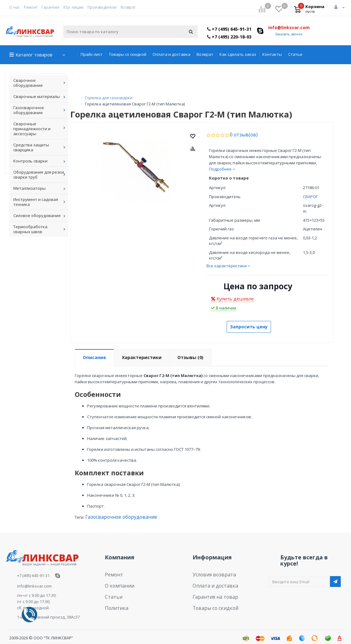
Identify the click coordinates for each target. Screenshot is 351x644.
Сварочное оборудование (28, 83)
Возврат (128, 7)
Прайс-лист (92, 54)
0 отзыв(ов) (241, 128)
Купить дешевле (233, 292)
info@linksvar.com (289, 27)
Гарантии (50, 7)
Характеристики (142, 351)
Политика (114, 595)
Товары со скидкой (128, 54)
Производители (102, 7)
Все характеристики (228, 259)
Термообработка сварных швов (30, 229)
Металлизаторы (29, 188)
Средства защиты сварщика (31, 147)
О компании (117, 576)
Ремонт (31, 7)
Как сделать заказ (238, 54)
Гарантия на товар (211, 586)
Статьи (295, 54)
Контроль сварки (30, 161)
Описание (94, 351)
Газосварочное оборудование (29, 110)
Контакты (272, 54)
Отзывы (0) (190, 351)
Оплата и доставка (171, 54)
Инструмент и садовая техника (36, 202)
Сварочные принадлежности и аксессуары (32, 129)
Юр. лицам (73, 7)
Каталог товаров (34, 55)
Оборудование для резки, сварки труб (39, 175)
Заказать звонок (289, 34)
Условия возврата (211, 567)
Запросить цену (249, 320)
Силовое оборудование (37, 215)
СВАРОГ (310, 190)
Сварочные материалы (37, 96)
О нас (15, 7)
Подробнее (222, 162)
